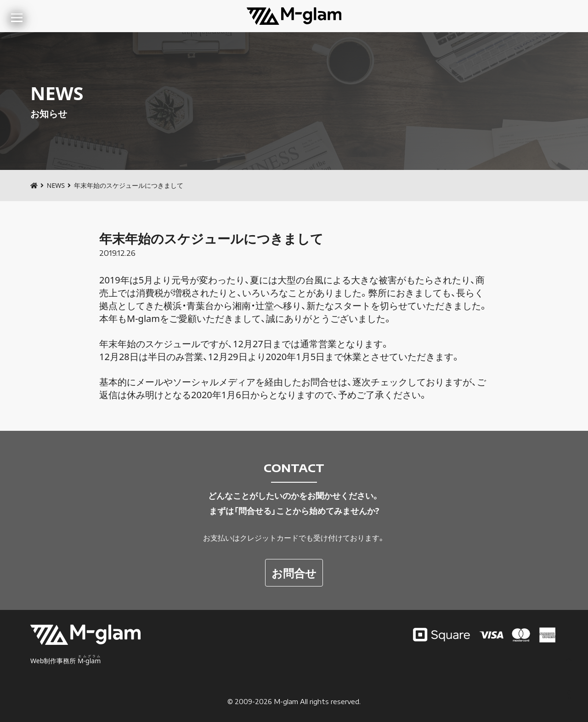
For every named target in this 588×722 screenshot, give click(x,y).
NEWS (56, 185)
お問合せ (294, 573)
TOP (569, 679)
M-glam (286, 702)
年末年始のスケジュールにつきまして (211, 238)
